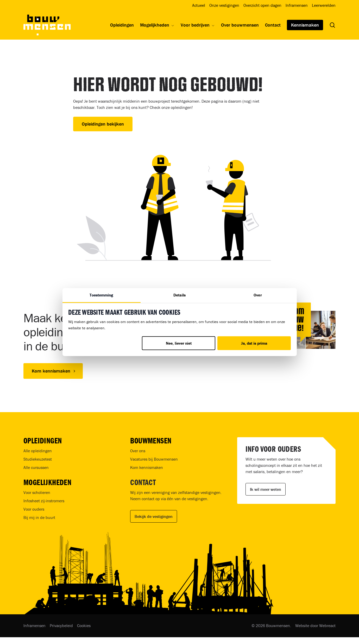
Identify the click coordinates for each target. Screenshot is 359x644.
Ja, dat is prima (254, 343)
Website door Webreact (315, 626)
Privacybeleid (61, 626)
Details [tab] (179, 295)
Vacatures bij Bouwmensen (154, 459)
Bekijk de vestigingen (154, 516)
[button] (53, 371)
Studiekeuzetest (38, 459)
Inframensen (34, 626)
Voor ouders (34, 509)
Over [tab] (257, 295)
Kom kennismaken (147, 467)
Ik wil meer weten (266, 489)
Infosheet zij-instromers (44, 501)
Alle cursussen (36, 467)
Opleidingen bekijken (103, 124)
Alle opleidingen (38, 451)
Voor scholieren (37, 492)
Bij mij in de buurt (39, 517)
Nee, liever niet (179, 343)
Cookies (84, 626)
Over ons (138, 451)
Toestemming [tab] (101, 295)
